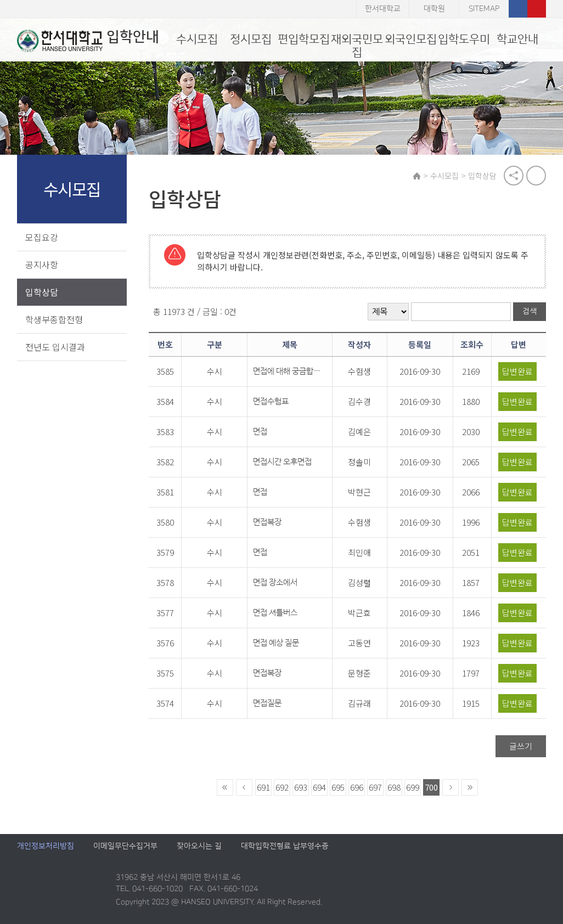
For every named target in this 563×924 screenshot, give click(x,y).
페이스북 (518, 9)
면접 (260, 432)
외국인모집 (411, 39)
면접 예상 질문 (276, 643)
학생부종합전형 (54, 319)
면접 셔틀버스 (275, 613)
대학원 (434, 9)
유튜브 (537, 9)
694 (319, 788)
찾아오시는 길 (199, 847)
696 (357, 788)
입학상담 (42, 292)
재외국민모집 (357, 46)
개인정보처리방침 (46, 847)
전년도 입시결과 (55, 347)
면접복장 (267, 523)
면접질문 (267, 704)
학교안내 (517, 39)
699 (413, 788)
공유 (514, 176)
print (536, 176)
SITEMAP (484, 9)
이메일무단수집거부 (125, 847)
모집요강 (42, 237)
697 (375, 788)
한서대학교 (383, 9)
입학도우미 (464, 39)
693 (301, 788)
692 (282, 788)
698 (394, 788)
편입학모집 (304, 39)
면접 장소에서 (275, 583)
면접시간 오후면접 (282, 462)
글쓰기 (521, 746)
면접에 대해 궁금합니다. (287, 372)
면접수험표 (271, 402)
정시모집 (251, 39)
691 (263, 788)
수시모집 (197, 39)
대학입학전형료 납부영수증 (285, 847)
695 (338, 788)
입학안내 (88, 41)
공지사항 (42, 264)
